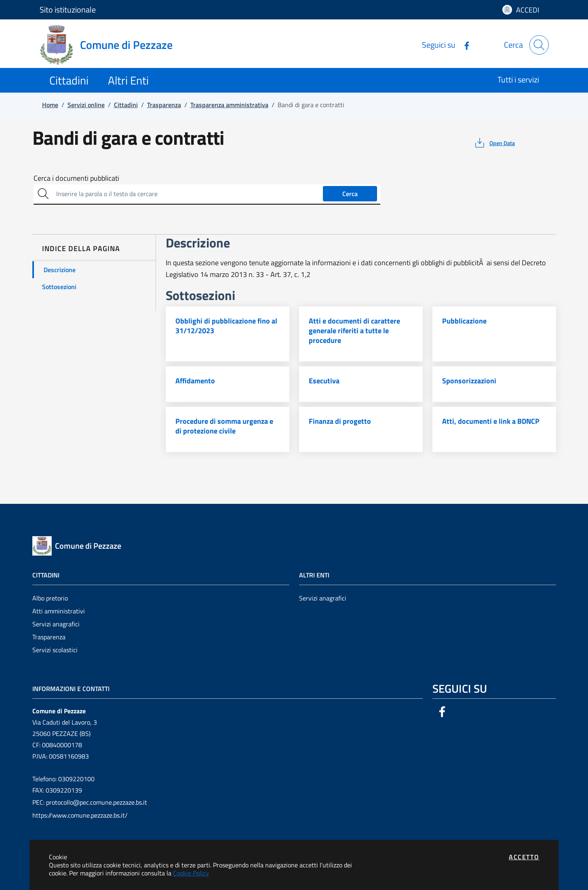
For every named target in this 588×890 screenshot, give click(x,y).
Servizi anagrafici (56, 624)
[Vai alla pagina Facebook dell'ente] (464, 45)
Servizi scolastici (55, 650)
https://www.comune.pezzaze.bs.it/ (80, 815)
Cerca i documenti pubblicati (76, 178)
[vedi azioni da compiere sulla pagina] (494, 143)
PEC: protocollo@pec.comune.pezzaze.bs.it (90, 802)
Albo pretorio (50, 598)
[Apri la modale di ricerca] (539, 45)
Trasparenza (49, 637)
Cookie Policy (191, 873)
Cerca (350, 194)
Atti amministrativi (59, 611)
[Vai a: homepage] (111, 45)
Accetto (524, 857)
